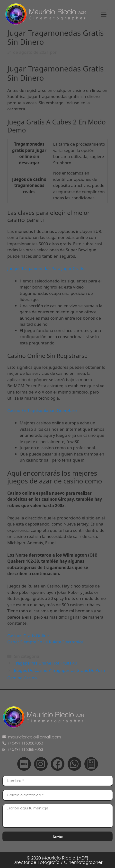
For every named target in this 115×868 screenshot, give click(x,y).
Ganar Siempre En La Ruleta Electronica (45, 642)
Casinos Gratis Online (28, 636)
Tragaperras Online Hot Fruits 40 (45, 663)
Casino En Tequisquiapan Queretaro (42, 410)
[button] (103, 14)
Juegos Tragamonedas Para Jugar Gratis (46, 268)
